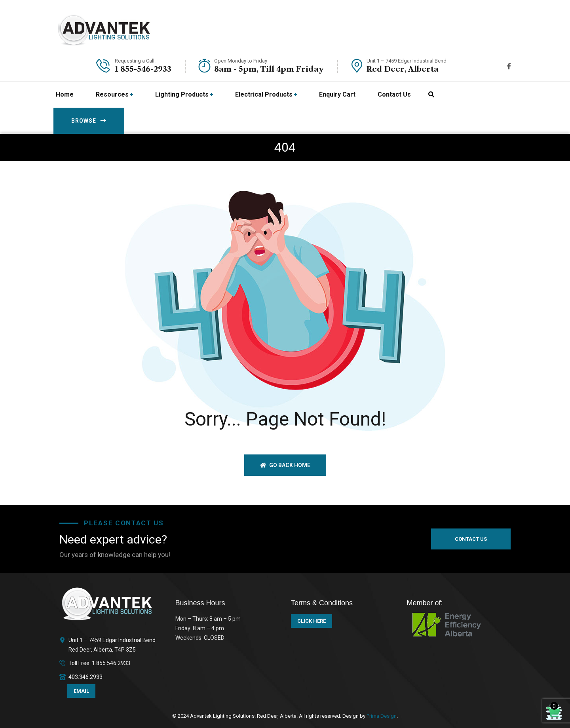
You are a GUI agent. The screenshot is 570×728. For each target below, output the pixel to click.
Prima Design (381, 716)
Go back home (285, 465)
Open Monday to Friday (241, 61)
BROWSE (89, 121)
